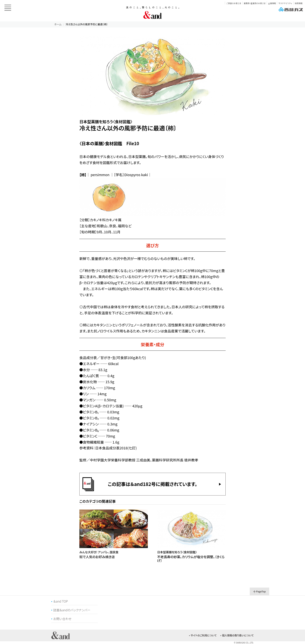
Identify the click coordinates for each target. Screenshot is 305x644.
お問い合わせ (62, 619)
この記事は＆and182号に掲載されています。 (152, 484)
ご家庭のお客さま (234, 3)
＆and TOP (61, 601)
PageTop (259, 591)
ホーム (58, 24)
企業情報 (272, 3)
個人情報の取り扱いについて (238, 635)
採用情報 (299, 3)
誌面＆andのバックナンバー (72, 610)
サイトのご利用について (204, 635)
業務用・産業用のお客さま (255, 3)
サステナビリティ (285, 3)
